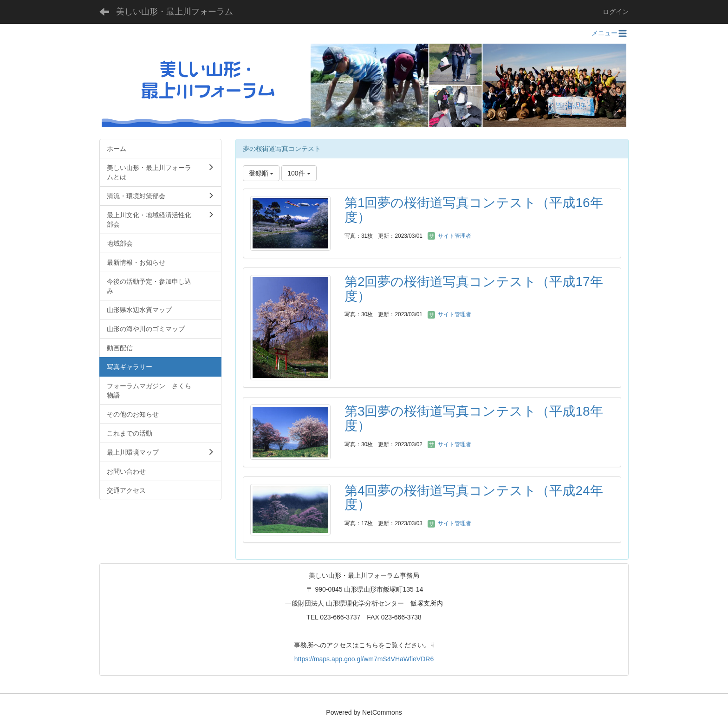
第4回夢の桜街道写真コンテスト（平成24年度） (474, 498)
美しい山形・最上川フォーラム (175, 12)
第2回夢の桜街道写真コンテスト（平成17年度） (474, 289)
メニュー (610, 33)
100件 (299, 173)
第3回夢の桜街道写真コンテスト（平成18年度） (474, 418)
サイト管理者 (449, 236)
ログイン (616, 12)
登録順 (261, 173)
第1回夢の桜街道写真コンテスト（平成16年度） (474, 210)
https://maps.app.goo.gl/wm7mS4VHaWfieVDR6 (364, 659)
